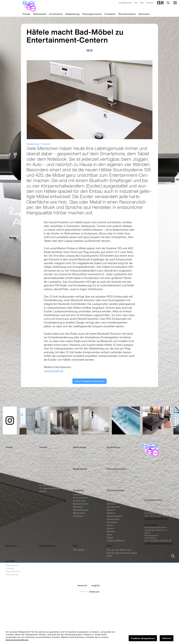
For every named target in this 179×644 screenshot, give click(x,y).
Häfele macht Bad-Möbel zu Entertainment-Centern (75, 296)
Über (142, 3)
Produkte (110, 14)
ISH (136, 3)
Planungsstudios (92, 14)
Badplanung (73, 14)
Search (168, 3)
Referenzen (40, 14)
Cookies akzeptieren (143, 638)
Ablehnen (167, 638)
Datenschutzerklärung (17, 640)
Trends (26, 14)
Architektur (56, 14)
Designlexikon (125, 3)
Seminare (144, 14)
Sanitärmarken (127, 14)
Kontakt (150, 3)
